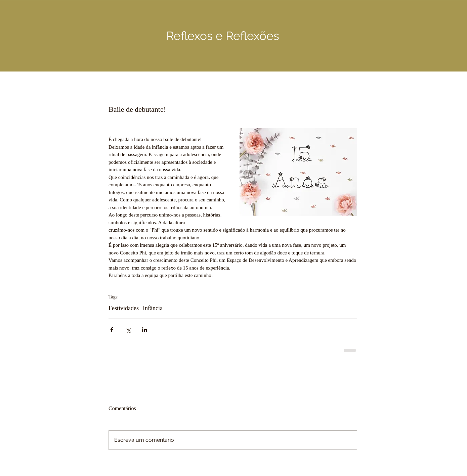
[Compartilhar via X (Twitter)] (128, 330)
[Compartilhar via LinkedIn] (145, 330)
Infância (153, 308)
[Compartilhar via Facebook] (112, 330)
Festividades (124, 308)
